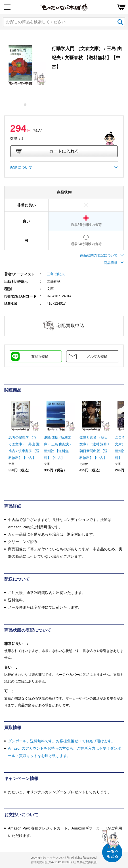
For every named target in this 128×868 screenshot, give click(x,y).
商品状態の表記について (102, 255)
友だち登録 (40, 356)
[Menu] (7, 7)
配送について (64, 168)
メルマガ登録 (97, 356)
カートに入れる (47, 151)
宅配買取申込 (71, 325)
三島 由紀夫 (56, 274)
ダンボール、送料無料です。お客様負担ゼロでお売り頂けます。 (61, 741)
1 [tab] (25, 105)
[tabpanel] (25, 65)
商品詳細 (114, 263)
